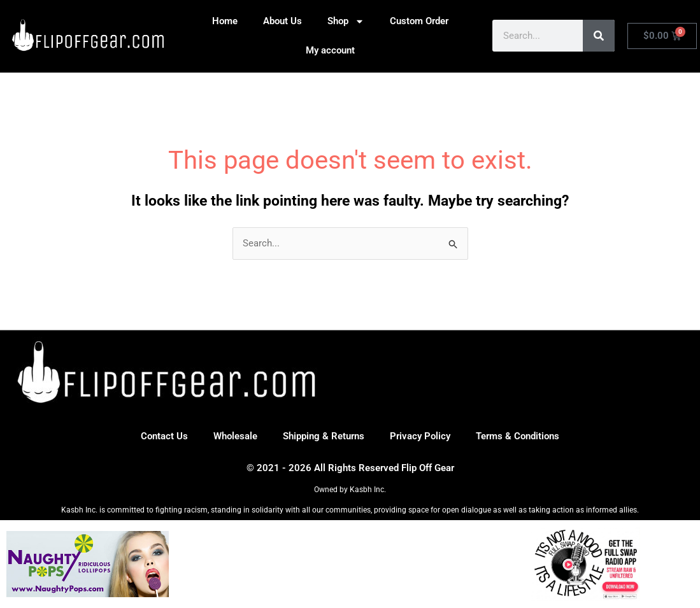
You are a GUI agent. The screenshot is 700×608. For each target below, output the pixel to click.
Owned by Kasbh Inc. (350, 490)
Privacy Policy (420, 436)
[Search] (599, 36)
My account (330, 50)
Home (225, 21)
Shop (346, 21)
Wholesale (235, 436)
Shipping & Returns (324, 436)
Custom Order (419, 21)
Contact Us (164, 436)
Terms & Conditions (518, 436)
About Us (282, 21)
